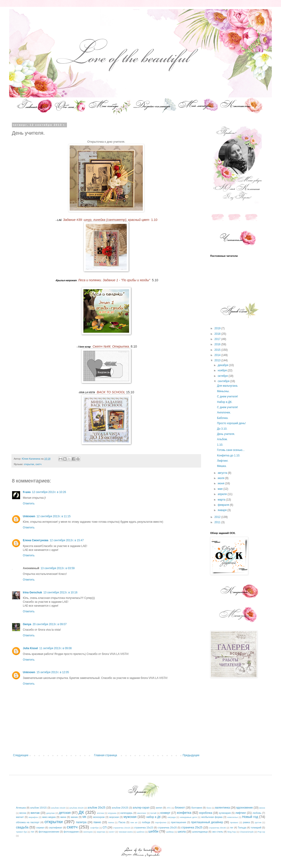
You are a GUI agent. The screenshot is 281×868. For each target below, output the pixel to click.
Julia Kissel (30, 648)
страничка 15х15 (122, 828)
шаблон (140, 832)
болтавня (197, 808)
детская (65, 813)
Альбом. (222, 439)
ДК (81, 812)
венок (262, 808)
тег (232, 828)
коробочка (206, 813)
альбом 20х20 (77, 808)
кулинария (225, 813)
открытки (29, 464)
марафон (33, 817)
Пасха (122, 822)
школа (182, 832)
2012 (218, 517)
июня (221, 483)
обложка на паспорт (28, 822)
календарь (126, 813)
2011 (218, 522)
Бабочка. (223, 418)
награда (172, 817)
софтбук (94, 828)
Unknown (29, 516)
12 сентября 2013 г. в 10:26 (49, 492)
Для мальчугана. (228, 386)
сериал (40, 828)
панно (97, 822)
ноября (223, 370)
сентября (224, 381)
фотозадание (71, 832)
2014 (218, 355)
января (223, 510)
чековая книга (126, 832)
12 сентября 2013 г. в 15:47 (67, 540)
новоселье (232, 817)
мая (221, 489)
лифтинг (241, 813)
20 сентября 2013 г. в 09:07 (50, 624)
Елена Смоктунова (36, 540)
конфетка (184, 813)
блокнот (180, 808)
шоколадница (200, 832)
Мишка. (222, 466)
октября (223, 376)
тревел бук (21, 832)
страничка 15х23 (144, 828)
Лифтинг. (223, 461)
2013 (218, 360)
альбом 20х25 (96, 808)
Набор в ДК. (225, 402)
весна (23, 813)
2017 (218, 339)
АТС (169, 808)
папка (111, 822)
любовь (257, 813)
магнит (20, 817)
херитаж (101, 832)
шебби (154, 831)
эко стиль (217, 832)
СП (105, 828)
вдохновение (245, 808)
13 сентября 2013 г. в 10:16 (60, 592)
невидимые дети (188, 817)
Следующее (21, 755)
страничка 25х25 (192, 828)
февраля (224, 505)
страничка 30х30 (217, 828)
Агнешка (21, 808)
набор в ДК (153, 817)
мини (63, 817)
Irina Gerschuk (32, 592)
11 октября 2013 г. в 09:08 (56, 648)
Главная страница (106, 755)
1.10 (110, 220)
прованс (234, 822)
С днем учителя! (227, 396)
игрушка (112, 813)
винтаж (35, 813)
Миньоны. (223, 391)
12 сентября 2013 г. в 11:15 (54, 516)
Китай (153, 813)
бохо (209, 808)
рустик (258, 822)
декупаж (51, 813)
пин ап (134, 822)
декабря (223, 365)
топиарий (256, 828)
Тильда (242, 828)
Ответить (29, 504)
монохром (99, 817)
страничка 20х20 (167, 828)
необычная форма (212, 817)
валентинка (223, 808)
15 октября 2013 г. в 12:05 (53, 672)
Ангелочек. (224, 413)
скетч (38, 464)
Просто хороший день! (231, 423)
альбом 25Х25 (120, 808)
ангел (159, 808)
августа (223, 473)
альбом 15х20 (58, 808)
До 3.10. (222, 429)
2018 (218, 334)
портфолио (161, 822)
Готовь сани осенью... (231, 450)
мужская (130, 817)
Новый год (250, 817)
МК (84, 817)
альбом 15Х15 (38, 808)
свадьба (22, 827)
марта (222, 500)
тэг (32, 832)
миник (74, 817)
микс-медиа (49, 817)
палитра (81, 822)
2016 (218, 344)
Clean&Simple (247, 832)
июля (221, 478)
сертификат (56, 828)
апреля (223, 494)
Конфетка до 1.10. (229, 455)
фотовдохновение (49, 832)
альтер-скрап (141, 808)
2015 (218, 350)
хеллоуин (88, 832)
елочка (100, 813)
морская (114, 817)
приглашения (178, 822)
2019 (218, 328)
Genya (27, 624)
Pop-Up (261, 832)
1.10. (220, 445)
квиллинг (142, 813)
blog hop (232, 832)
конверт (165, 813)
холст (112, 832)
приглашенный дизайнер (207, 822)
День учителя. (226, 434)
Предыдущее (191, 755)
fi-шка (27, 492)
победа (146, 822)
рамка (246, 822)
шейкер (170, 832)
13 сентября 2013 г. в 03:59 (58, 568)
